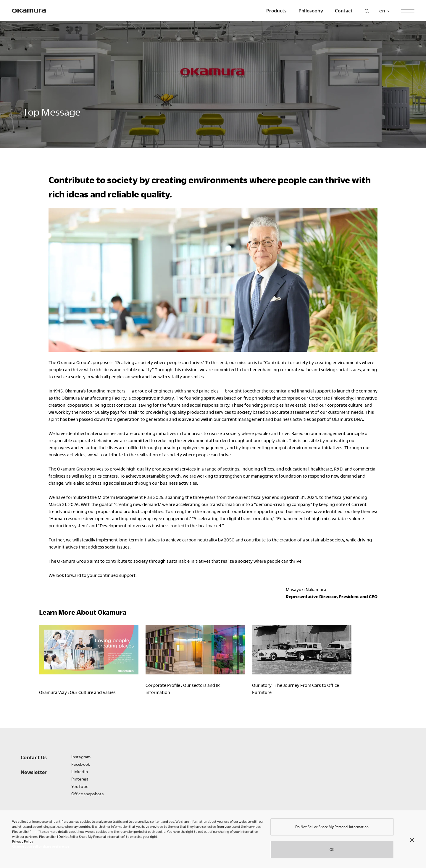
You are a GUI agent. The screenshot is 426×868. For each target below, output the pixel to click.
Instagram (81, 757)
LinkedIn (80, 772)
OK (332, 851)
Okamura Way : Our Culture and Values (77, 692)
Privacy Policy (23, 843)
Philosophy (311, 11)
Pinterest (80, 779)
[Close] (412, 842)
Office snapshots (87, 794)
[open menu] (408, 11)
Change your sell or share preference (41, 848)
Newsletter (34, 772)
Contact (344, 11)
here (35, 834)
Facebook (81, 764)
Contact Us (34, 757)
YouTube (80, 786)
